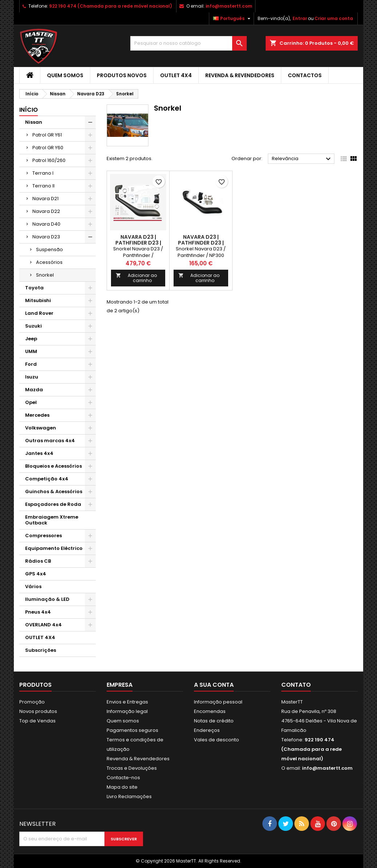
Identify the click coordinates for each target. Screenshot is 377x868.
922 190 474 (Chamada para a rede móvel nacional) (111, 6)
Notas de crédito (214, 721)
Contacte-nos (123, 778)
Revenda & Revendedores (240, 75)
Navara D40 (46, 224)
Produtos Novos (122, 75)
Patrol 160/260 (49, 160)
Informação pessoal (218, 702)
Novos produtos (38, 711)
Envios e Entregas (127, 702)
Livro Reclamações (129, 796)
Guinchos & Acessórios (54, 492)
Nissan (34, 122)
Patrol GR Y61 (47, 135)
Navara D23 (46, 237)
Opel (31, 402)
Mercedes (37, 415)
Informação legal (127, 711)
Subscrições (41, 650)
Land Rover (39, 313)
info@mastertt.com (229, 6)
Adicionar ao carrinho (136, 278)
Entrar (300, 18)
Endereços (207, 730)
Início (29, 110)
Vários (33, 586)
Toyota (34, 288)
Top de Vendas (37, 721)
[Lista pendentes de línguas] (233, 19)
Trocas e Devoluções (132, 768)
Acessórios (49, 262)
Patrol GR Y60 (48, 148)
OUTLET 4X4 (176, 75)
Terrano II (43, 186)
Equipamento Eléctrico (54, 548)
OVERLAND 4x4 (43, 625)
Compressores (43, 536)
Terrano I (43, 173)
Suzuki (33, 326)
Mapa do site (122, 787)
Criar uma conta (334, 18)
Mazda (34, 390)
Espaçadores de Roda (53, 504)
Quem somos (65, 75)
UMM (31, 351)
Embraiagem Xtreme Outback (52, 520)
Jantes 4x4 (39, 453)
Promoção (32, 702)
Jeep (31, 339)
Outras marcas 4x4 (50, 441)
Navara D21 (45, 199)
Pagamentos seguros (132, 730)
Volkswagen (41, 428)
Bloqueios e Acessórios (53, 466)
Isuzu (32, 377)
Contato (296, 685)
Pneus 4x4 (38, 612)
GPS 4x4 (36, 574)
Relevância (302, 159)
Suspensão (49, 249)
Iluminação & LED (47, 599)
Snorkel (45, 275)
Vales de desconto (217, 740)
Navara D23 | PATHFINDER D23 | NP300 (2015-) (138, 243)
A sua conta (214, 685)
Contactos (305, 75)
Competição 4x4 (47, 479)
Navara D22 (46, 211)
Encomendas (210, 711)
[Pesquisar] (188, 43)
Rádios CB (38, 561)
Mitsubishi (38, 300)
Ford (31, 364)
